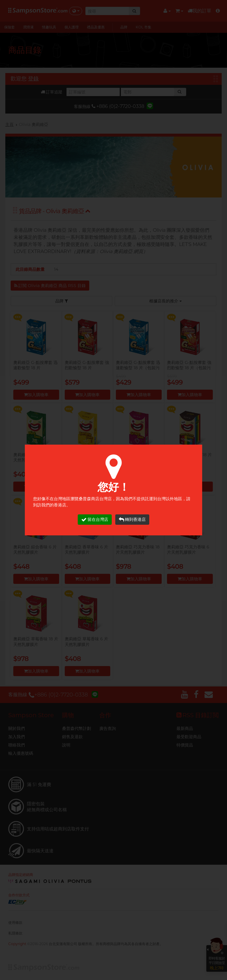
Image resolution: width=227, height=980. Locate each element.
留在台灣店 (95, 520)
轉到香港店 (132, 520)
